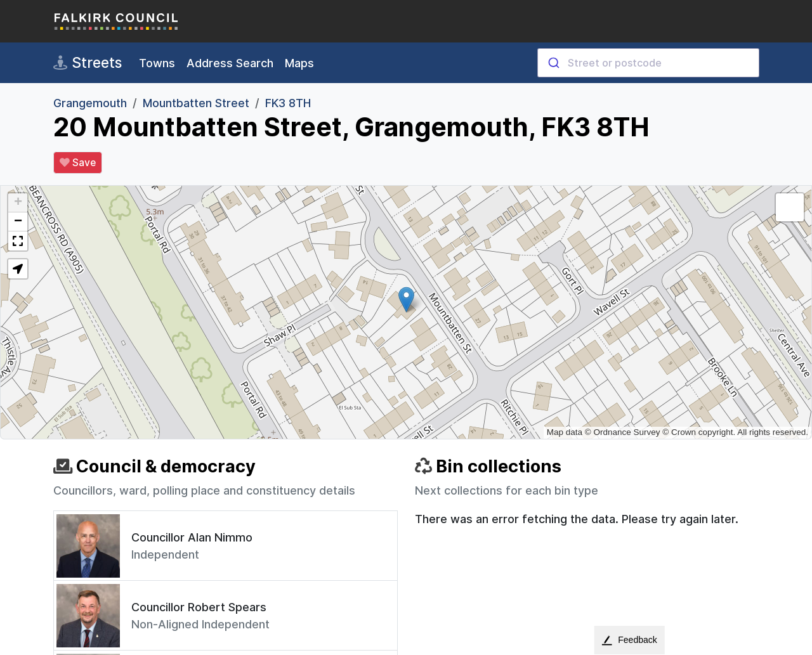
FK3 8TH (288, 103)
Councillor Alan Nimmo (192, 537)
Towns (157, 63)
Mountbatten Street (196, 103)
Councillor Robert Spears (199, 607)
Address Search (230, 63)
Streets (88, 63)
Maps (299, 63)
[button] (406, 300)
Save (78, 163)
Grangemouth (90, 103)
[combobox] (648, 63)
